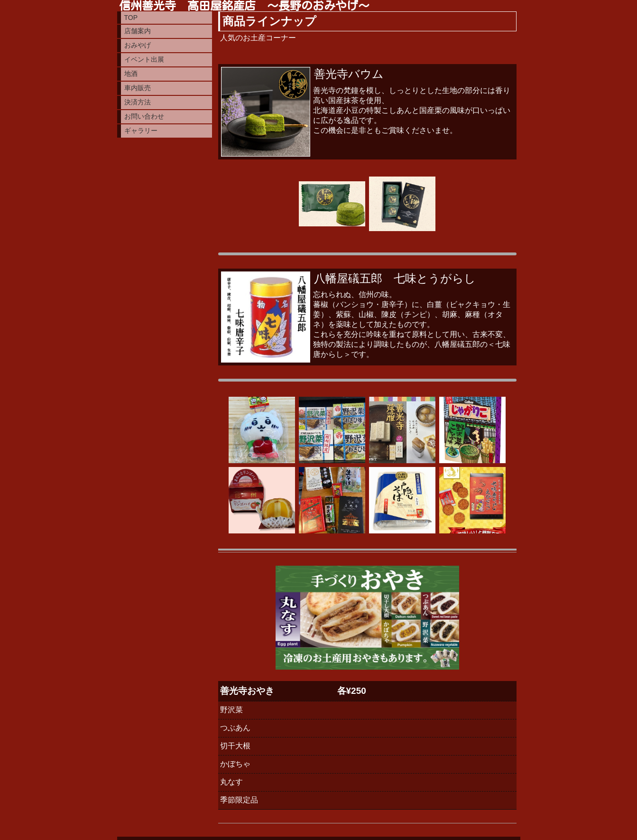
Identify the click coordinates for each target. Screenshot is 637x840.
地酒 (131, 74)
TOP (131, 18)
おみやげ (138, 45)
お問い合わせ (144, 116)
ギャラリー (141, 131)
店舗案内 (138, 31)
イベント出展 (144, 59)
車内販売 (138, 88)
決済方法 (138, 102)
